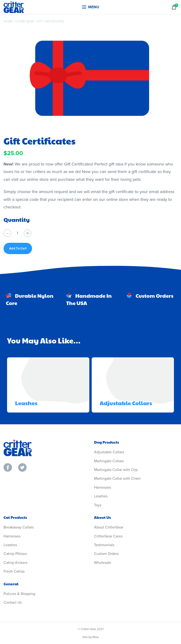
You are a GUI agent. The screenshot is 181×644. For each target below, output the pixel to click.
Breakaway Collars (19, 527)
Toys (98, 505)
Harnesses (103, 487)
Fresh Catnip (14, 571)
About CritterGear (109, 527)
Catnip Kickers (15, 563)
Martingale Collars (109, 461)
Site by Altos (91, 637)
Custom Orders (106, 554)
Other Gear (25, 21)
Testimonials (104, 545)
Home (8, 21)
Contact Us (13, 603)
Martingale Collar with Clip (116, 470)
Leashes (26, 403)
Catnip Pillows (15, 554)
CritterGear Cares (108, 536)
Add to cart (18, 248)
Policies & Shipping (19, 594)
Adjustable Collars (126, 403)
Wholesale (103, 563)
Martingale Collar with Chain (117, 479)
